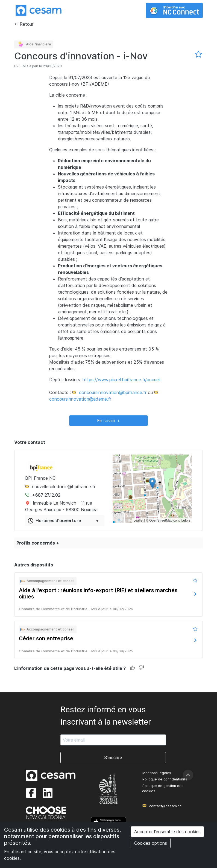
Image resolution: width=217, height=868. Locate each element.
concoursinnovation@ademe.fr (80, 399)
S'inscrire (113, 758)
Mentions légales (157, 773)
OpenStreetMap (161, 520)
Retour (27, 24)
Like (132, 668)
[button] (152, 483)
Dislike (141, 668)
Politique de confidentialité (165, 779)
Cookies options (151, 843)
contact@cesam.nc (165, 806)
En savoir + (109, 421)
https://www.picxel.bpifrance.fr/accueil (121, 380)
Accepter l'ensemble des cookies (167, 832)
